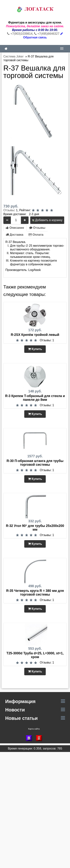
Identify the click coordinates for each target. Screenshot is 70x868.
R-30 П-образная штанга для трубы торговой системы (35, 463)
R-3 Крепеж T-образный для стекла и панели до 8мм (35, 398)
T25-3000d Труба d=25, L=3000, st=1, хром (35, 655)
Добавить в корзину (47, 220)
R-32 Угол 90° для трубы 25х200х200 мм (35, 528)
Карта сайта (34, 729)
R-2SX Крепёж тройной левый (35, 335)
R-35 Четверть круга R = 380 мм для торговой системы (35, 593)
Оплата (36, 235)
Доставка (15, 235)
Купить (35, 349)
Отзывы (9, 210)
